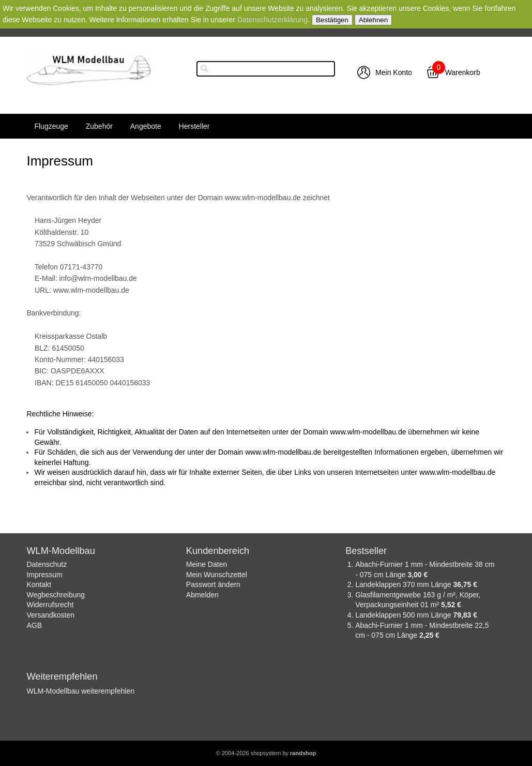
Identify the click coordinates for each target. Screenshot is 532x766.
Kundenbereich (218, 551)
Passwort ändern (213, 584)
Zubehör (99, 126)
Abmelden (202, 595)
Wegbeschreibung (56, 595)
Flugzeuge (51, 126)
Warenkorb (463, 72)
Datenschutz (47, 564)
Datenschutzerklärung (272, 20)
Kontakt (39, 584)
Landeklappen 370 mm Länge (404, 584)
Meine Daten (207, 564)
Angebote (146, 126)
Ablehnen (373, 20)
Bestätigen (332, 20)
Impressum (44, 575)
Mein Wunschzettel (217, 575)
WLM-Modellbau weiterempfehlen (80, 691)
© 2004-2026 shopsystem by (266, 753)
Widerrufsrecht (50, 605)
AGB (34, 625)
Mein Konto (394, 72)
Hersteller (194, 126)
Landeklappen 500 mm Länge (404, 615)
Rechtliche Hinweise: (60, 414)
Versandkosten (50, 615)
